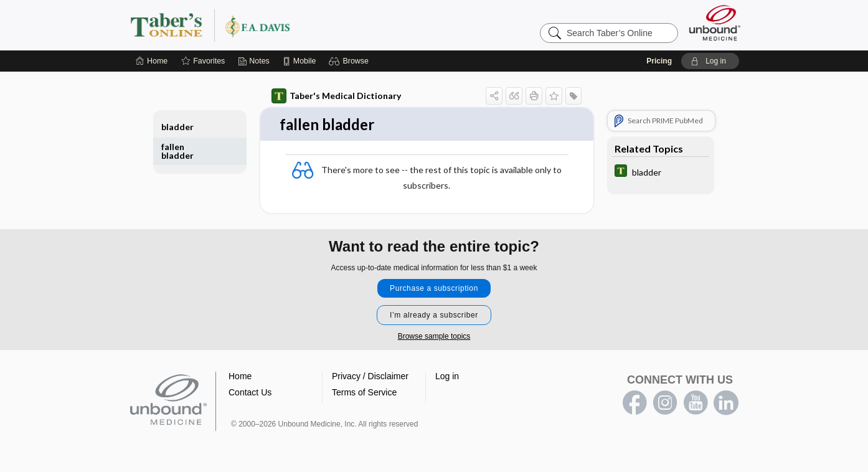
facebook (634, 404)
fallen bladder (177, 151)
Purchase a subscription (434, 289)
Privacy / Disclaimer (370, 377)
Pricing (659, 61)
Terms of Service (364, 393)
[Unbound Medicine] (715, 23)
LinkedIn (726, 404)
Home (240, 377)
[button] (350, 61)
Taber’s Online (285, 25)
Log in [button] (447, 377)
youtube (696, 404)
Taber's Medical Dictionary (336, 96)
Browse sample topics (434, 337)
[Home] (152, 61)
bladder (177, 127)
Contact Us (250, 393)
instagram (665, 404)
